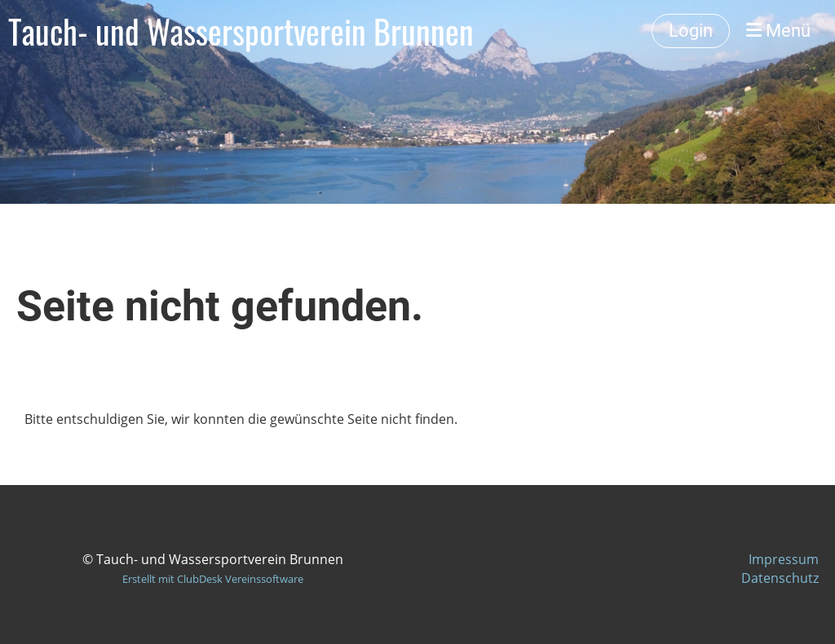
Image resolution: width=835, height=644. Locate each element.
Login (691, 31)
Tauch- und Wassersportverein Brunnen (241, 31)
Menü (778, 31)
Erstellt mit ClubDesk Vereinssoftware (213, 579)
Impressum (784, 559)
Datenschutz (780, 578)
